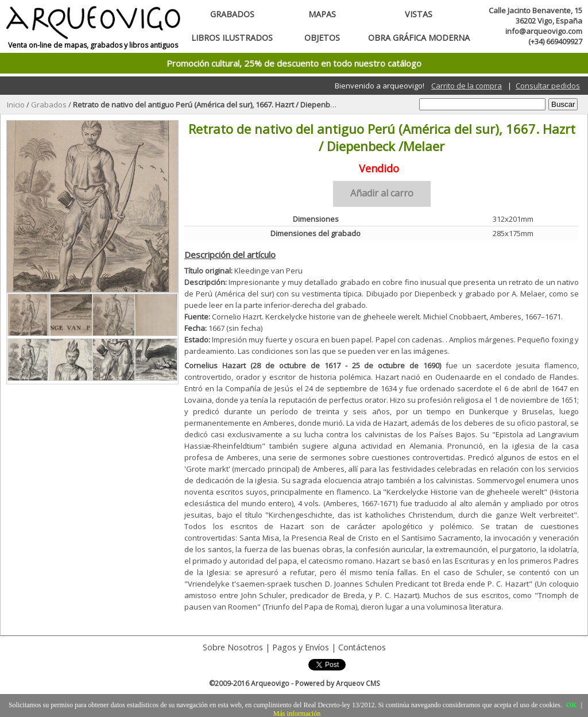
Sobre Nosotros (233, 647)
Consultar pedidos (548, 86)
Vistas (419, 14)
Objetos (322, 38)
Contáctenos (362, 647)
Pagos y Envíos (301, 647)
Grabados (232, 14)
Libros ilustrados (232, 38)
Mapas (322, 14)
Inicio (16, 105)
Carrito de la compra (467, 86)
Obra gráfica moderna (419, 38)
